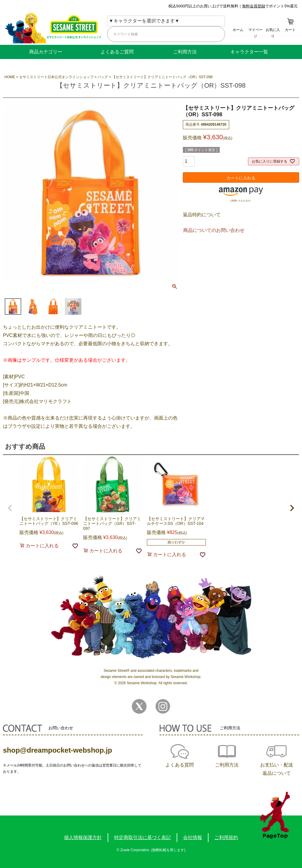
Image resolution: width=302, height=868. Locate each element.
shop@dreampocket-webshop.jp (58, 750)
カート (290, 30)
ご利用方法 (185, 52)
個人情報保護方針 (83, 837)
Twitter (139, 706)
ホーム (238, 30)
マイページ (255, 33)
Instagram (163, 706)
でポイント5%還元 (270, 6)
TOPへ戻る (275, 815)
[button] (10, 508)
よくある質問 (180, 765)
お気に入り (273, 33)
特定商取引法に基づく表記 (142, 837)
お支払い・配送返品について (277, 769)
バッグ (103, 77)
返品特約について (202, 215)
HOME (10, 77)
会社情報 (193, 837)
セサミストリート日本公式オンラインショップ (56, 77)
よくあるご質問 (117, 52)
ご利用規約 (226, 837)
